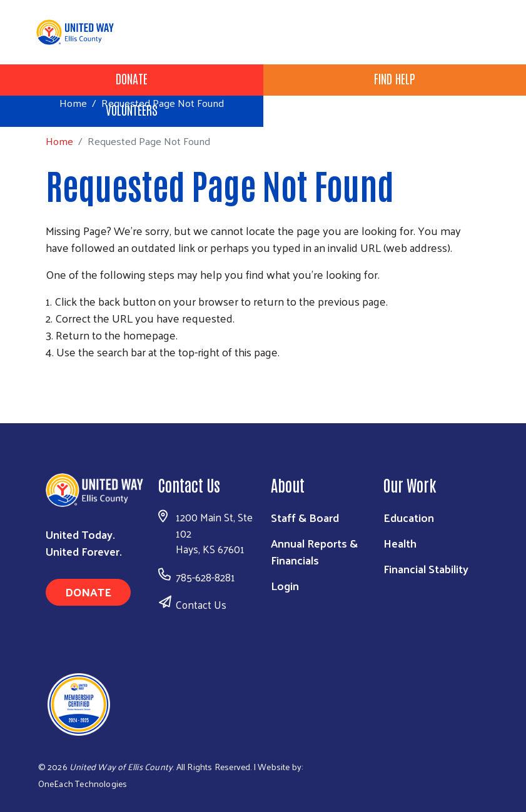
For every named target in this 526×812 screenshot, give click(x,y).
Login (285, 585)
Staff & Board (305, 517)
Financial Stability (426, 569)
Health (400, 543)
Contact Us (201, 604)
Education (409, 517)
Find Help (395, 78)
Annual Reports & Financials (314, 551)
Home (73, 103)
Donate (132, 78)
